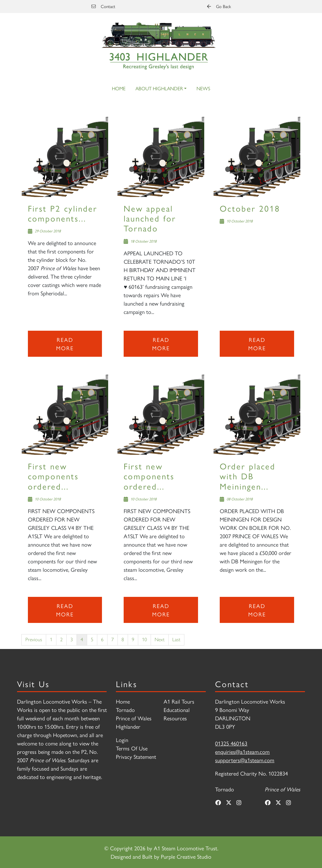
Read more (65, 344)
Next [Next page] (160, 640)
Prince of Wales (134, 718)
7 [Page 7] (112, 640)
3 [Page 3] (72, 640)
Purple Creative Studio (186, 856)
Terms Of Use (132, 748)
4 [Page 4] (82, 640)
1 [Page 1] (51, 640)
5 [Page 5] (92, 640)
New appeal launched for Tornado (150, 218)
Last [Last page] (176, 640)
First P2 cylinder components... (63, 213)
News (203, 88)
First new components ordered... (53, 476)
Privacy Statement (136, 756)
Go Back (219, 6)
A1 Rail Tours (179, 701)
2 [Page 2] (61, 640)
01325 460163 (231, 743)
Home (119, 88)
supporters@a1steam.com (245, 760)
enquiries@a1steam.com (242, 752)
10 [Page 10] (144, 640)
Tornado (125, 710)
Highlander (128, 726)
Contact (103, 6)
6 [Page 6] (102, 640)
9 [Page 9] (133, 640)
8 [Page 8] (123, 640)
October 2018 (250, 208)
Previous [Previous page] (34, 640)
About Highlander (159, 88)
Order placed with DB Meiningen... (248, 476)
